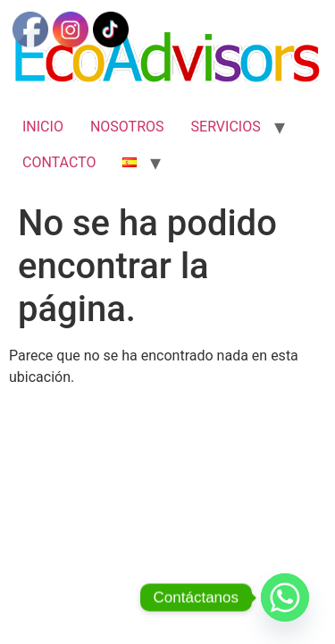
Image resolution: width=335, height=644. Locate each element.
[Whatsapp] (285, 597)
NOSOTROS (127, 127)
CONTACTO (59, 162)
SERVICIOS (226, 127)
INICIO (43, 127)
